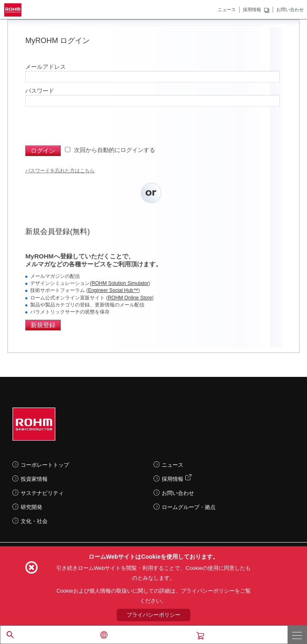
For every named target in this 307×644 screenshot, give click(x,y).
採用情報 (252, 10)
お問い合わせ (290, 10)
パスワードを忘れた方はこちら (60, 171)
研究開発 (31, 507)
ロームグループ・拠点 (189, 507)
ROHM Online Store (130, 298)
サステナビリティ (42, 493)
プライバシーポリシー (153, 615)
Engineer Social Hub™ (113, 290)
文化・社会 (34, 521)
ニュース (227, 10)
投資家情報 (34, 479)
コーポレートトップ (45, 465)
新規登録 (43, 325)
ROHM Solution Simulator (120, 283)
